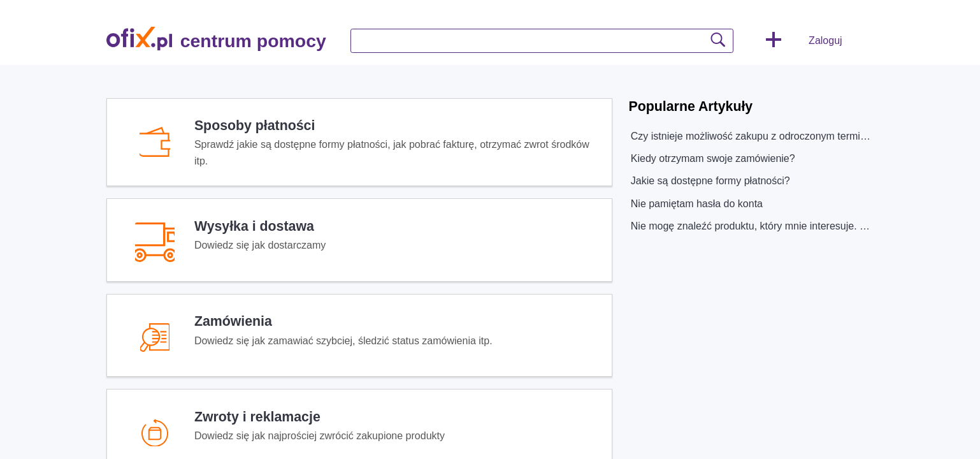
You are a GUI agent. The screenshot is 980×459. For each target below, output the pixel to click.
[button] (774, 41)
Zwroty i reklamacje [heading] (257, 417)
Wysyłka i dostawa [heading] (254, 226)
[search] (542, 41)
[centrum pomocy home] (139, 39)
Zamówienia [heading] (233, 321)
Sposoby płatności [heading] (255, 126)
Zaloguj (825, 40)
